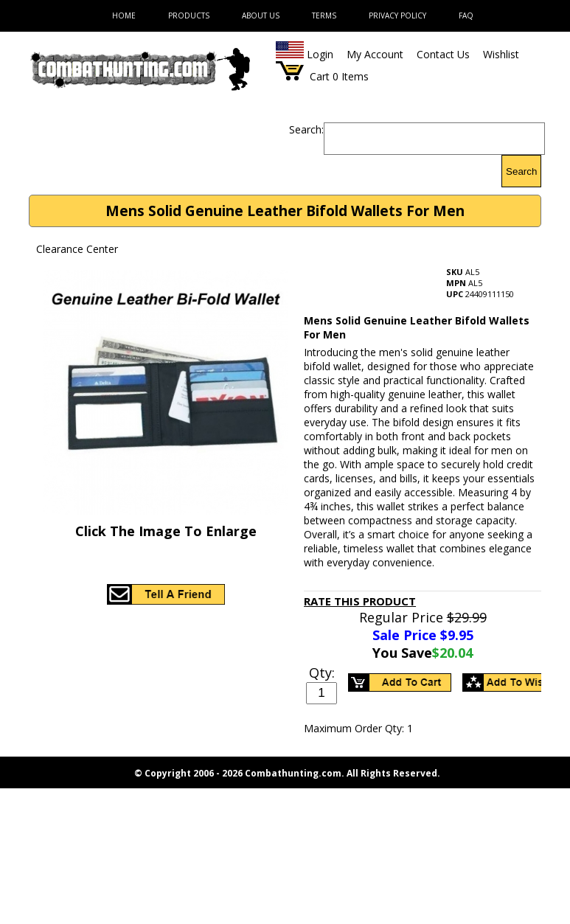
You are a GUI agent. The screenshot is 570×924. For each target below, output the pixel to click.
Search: (306, 129)
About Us (261, 15)
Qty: (322, 673)
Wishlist (501, 54)
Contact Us (443, 54)
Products (189, 15)
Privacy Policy (397, 15)
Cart (320, 76)
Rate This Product (360, 601)
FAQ (466, 15)
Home (124, 15)
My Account (375, 54)
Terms (324, 15)
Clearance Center (77, 249)
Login (320, 54)
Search (521, 171)
